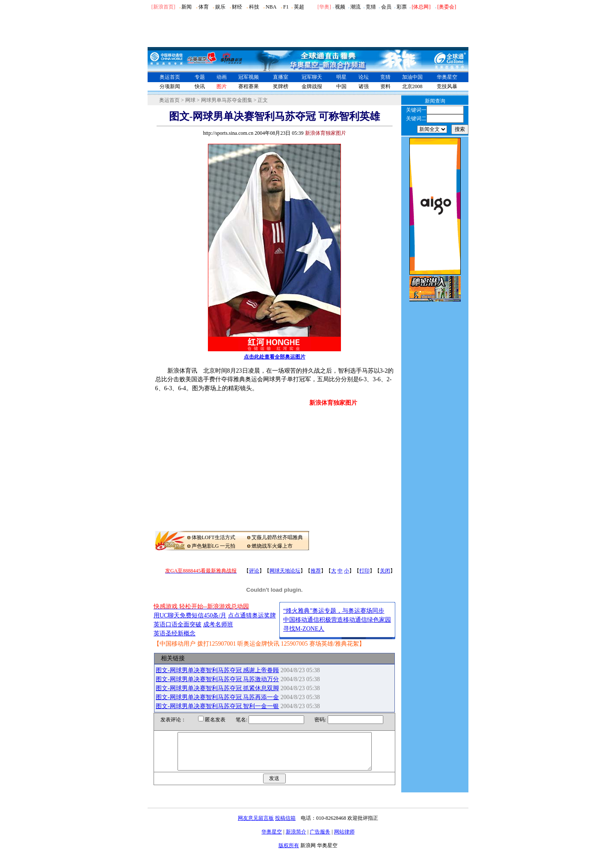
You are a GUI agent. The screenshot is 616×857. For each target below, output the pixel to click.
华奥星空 (447, 77)
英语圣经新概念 (175, 633)
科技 (254, 7)
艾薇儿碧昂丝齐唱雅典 (277, 537)
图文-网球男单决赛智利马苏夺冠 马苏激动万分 (217, 679)
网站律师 (344, 839)
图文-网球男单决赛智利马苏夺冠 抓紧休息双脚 (217, 688)
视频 (340, 7)
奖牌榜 (281, 86)
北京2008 (412, 86)
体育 (204, 7)
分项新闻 (170, 86)
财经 (237, 7)
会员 (386, 7)
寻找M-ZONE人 (304, 629)
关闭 (385, 571)
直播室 (281, 77)
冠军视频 (249, 77)
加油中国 (412, 77)
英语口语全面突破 (178, 624)
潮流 (355, 7)
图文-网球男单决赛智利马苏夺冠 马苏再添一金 (217, 697)
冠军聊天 (312, 77)
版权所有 (289, 853)
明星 (341, 77)
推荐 (316, 571)
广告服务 (320, 839)
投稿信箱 (285, 826)
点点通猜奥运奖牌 (252, 615)
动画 (222, 77)
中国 (341, 86)
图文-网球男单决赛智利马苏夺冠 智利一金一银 (217, 706)
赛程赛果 (249, 86)
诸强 (364, 86)
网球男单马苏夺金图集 (227, 100)
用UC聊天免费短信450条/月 (190, 615)
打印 (364, 571)
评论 (254, 571)
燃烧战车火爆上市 (272, 546)
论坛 (364, 77)
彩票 (402, 7)
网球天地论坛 (285, 571)
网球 (190, 100)
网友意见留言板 (256, 826)
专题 (200, 77)
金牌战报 (312, 86)
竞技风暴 (447, 86)
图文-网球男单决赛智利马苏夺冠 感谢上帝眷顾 (217, 670)
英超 (299, 7)
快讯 (200, 86)
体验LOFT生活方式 (213, 537)
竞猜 (371, 7)
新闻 (187, 7)
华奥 (324, 7)
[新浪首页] (163, 7)
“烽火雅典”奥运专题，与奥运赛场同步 (334, 611)
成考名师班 (218, 624)
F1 (286, 7)
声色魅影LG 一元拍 (214, 546)
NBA (271, 7)
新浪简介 (296, 839)
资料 (385, 86)
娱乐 (220, 7)
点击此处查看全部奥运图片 (275, 357)
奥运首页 (170, 77)
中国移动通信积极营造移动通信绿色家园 (337, 620)
